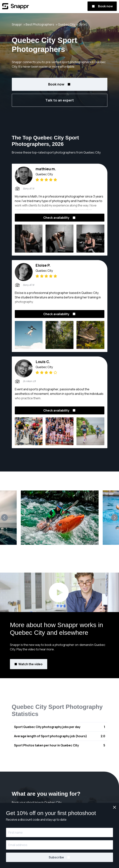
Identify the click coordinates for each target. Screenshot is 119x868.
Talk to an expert (60, 100)
